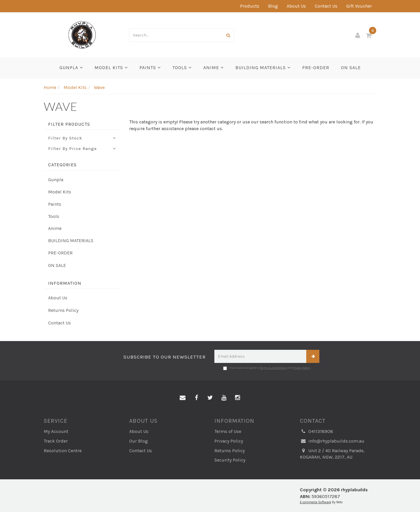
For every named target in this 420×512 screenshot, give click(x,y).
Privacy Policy (302, 368)
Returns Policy (63, 310)
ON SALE (351, 68)
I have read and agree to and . (267, 368)
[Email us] (183, 398)
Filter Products (69, 124)
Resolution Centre (63, 451)
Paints (150, 68)
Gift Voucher (359, 6)
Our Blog (139, 441)
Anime (213, 68)
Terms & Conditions (273, 368)
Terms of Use (228, 431)
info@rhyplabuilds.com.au (332, 441)
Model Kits (111, 68)
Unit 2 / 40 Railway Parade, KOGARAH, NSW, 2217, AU (332, 454)
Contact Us (326, 6)
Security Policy (230, 460)
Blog (273, 6)
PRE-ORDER (316, 68)
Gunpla (71, 68)
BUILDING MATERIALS (263, 68)
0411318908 (316, 432)
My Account (56, 431)
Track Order (56, 441)
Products (250, 6)
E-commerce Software (315, 502)
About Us (296, 6)
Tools (182, 68)
